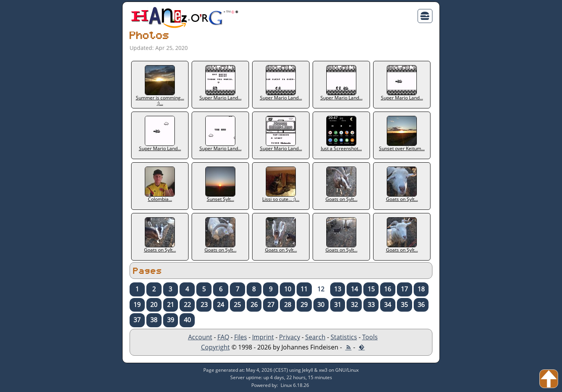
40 (187, 320)
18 (421, 289)
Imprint (263, 337)
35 (404, 305)
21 (171, 305)
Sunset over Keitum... (402, 134)
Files (241, 337)
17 (404, 289)
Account (200, 337)
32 (354, 305)
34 (388, 305)
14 (354, 289)
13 (338, 289)
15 (371, 289)
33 (371, 305)
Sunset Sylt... (220, 184)
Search (315, 337)
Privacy (290, 337)
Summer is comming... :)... (160, 86)
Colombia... (160, 184)
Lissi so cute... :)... (281, 184)
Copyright (215, 347)
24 (221, 305)
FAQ (223, 337)
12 (321, 289)
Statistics (344, 337)
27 (271, 305)
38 (154, 320)
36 (421, 305)
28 (288, 305)
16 (388, 289)
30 (321, 305)
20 (154, 305)
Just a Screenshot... (341, 134)
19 (137, 305)
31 (338, 305)
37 (137, 320)
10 (288, 289)
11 (304, 289)
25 (237, 305)
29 (304, 305)
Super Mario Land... (221, 83)
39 (171, 320)
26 (254, 305)
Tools (370, 337)
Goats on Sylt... (341, 184)
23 (204, 305)
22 (187, 305)
